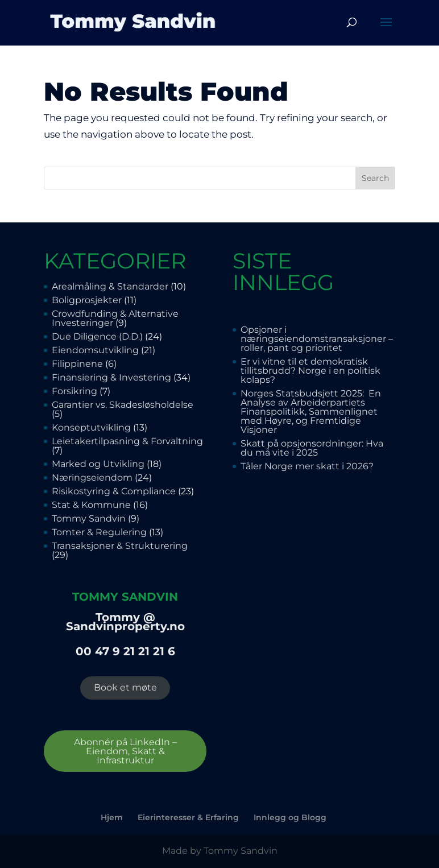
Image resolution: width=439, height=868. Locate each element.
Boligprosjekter (87, 300)
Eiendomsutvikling (95, 350)
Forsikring (74, 391)
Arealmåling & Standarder (110, 286)
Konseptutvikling (91, 427)
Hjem (112, 817)
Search (375, 178)
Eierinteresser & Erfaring (188, 817)
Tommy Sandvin (89, 518)
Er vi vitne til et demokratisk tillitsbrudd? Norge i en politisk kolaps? (310, 371)
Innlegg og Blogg (290, 817)
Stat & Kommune (91, 505)
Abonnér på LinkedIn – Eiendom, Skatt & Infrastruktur (125, 751)
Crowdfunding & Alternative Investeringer (115, 318)
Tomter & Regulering (99, 532)
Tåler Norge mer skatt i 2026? (307, 466)
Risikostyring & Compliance (114, 491)
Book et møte (125, 687)
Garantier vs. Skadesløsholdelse (124, 405)
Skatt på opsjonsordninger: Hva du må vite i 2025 (312, 448)
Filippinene (77, 364)
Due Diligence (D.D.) (97, 336)
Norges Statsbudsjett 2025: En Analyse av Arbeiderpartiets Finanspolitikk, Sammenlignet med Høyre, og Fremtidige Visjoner (311, 412)
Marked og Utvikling (98, 464)
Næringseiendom (92, 478)
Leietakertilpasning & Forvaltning (127, 441)
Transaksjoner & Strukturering (120, 546)
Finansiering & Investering (111, 377)
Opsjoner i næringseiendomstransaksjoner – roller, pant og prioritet (317, 339)
